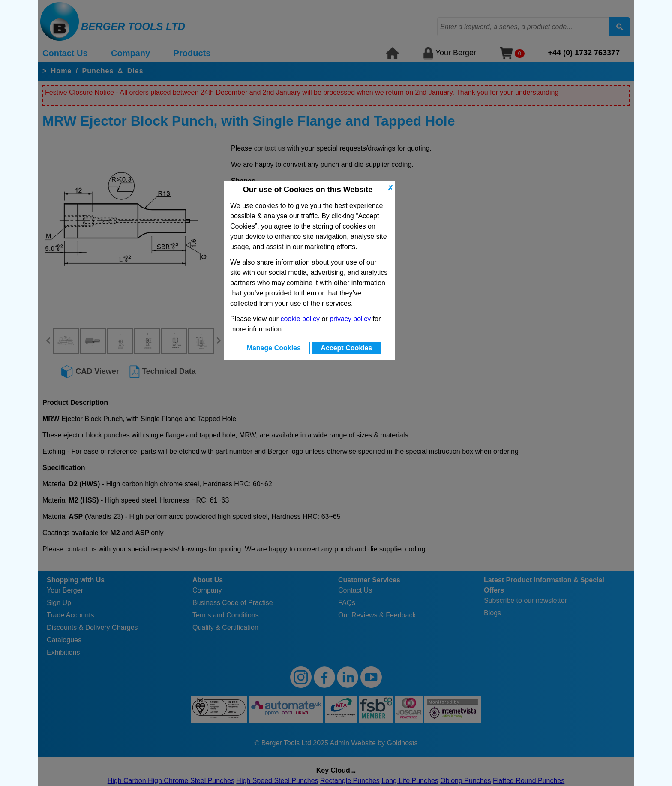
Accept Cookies (346, 348)
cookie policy (300, 319)
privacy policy (350, 319)
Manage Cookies (274, 348)
